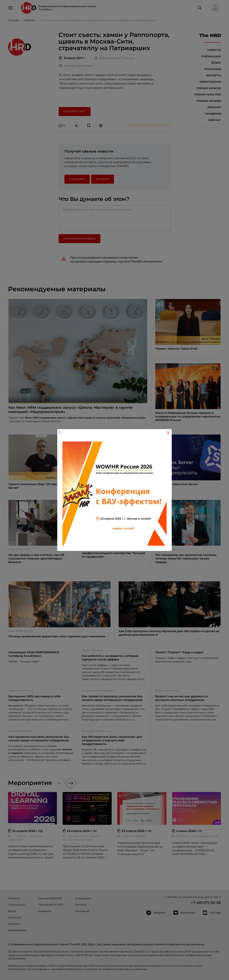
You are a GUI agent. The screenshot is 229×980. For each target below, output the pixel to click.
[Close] (168, 433)
